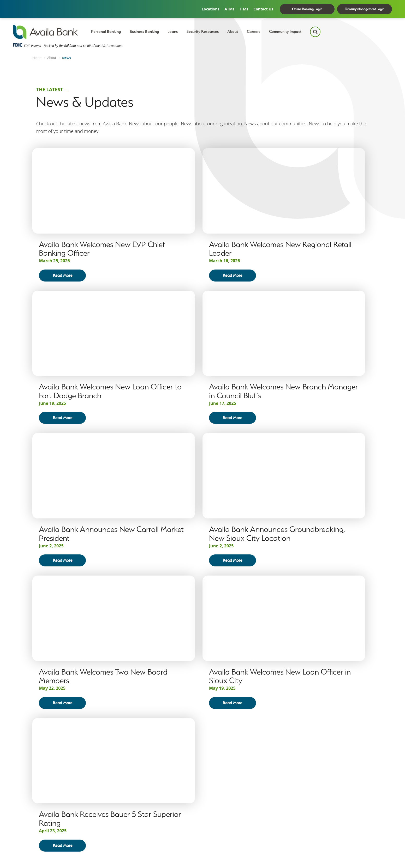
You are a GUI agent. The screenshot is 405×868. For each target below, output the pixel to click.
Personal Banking (106, 32)
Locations (210, 9)
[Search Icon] (315, 32)
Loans (173, 32)
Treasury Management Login (365, 9)
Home (37, 58)
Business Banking (144, 32)
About (233, 32)
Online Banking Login (307, 9)
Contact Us (263, 9)
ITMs (244, 9)
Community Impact (285, 32)
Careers (254, 32)
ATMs (229, 9)
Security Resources (203, 32)
